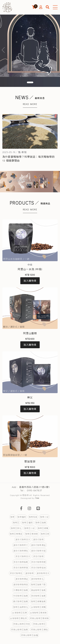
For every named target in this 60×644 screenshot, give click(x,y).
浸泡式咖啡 (38, 556)
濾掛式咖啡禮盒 (38, 545)
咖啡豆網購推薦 (38, 601)
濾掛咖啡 (30, 573)
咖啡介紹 (44, 517)
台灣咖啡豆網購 (38, 607)
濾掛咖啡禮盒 (22, 579)
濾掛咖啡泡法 (43, 573)
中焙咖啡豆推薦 (21, 596)
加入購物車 (30, 281)
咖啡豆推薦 (41, 523)
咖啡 (12, 517)
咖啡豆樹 (45, 534)
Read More (30, 104)
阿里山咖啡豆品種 (30, 635)
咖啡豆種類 (27, 523)
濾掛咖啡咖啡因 (21, 584)
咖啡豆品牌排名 (21, 607)
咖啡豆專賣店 (16, 534)
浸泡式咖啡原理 (21, 568)
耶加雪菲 (30, 461)
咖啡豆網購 (43, 528)
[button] (30, 82)
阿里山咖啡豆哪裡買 (39, 618)
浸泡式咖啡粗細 (38, 568)
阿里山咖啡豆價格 (40, 630)
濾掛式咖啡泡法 (23, 539)
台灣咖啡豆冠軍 (20, 613)
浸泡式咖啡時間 (38, 562)
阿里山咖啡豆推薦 (20, 630)
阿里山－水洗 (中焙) (30, 269)
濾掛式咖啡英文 (21, 545)
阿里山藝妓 (30, 333)
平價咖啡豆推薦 (21, 590)
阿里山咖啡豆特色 (22, 624)
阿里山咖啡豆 (39, 624)
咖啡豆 (16, 523)
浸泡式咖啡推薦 (21, 562)
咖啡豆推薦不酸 (38, 584)
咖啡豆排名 (16, 528)
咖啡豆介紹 (30, 528)
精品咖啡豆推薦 (38, 590)
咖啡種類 (22, 517)
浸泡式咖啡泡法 (23, 556)
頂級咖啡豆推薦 (38, 596)
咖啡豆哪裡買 (32, 534)
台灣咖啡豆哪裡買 (38, 613)
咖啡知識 (33, 517)
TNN (37, 498)
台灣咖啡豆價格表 (19, 618)
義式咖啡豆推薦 (21, 601)
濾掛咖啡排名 (37, 579)
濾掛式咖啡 (38, 539)
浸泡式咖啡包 (16, 573)
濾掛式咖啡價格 (21, 551)
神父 (30, 397)
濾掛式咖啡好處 (38, 551)
